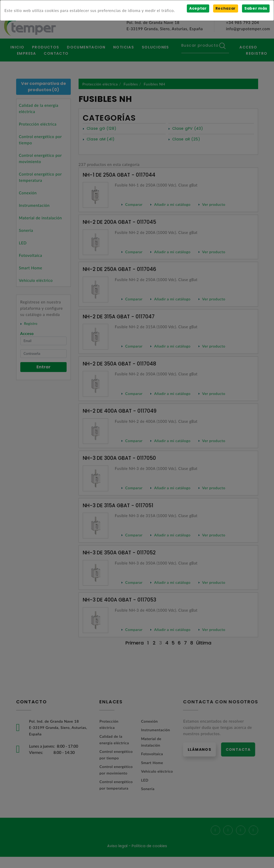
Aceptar (197, 8)
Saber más (256, 8)
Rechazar (225, 8)
